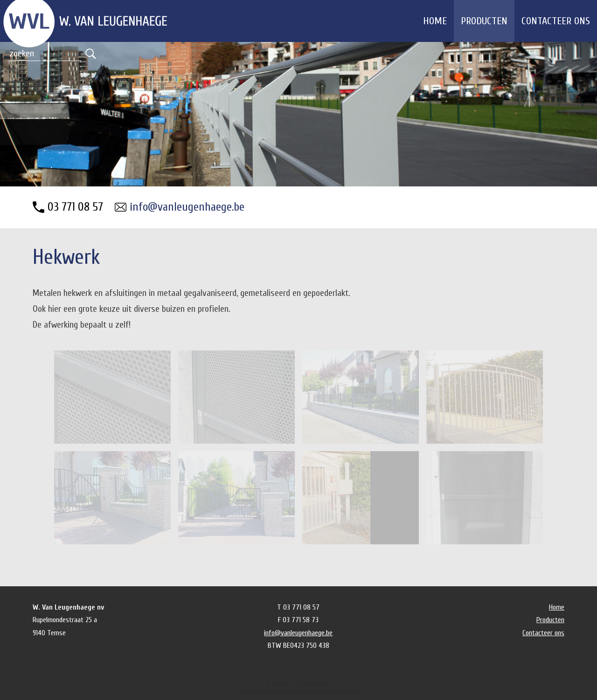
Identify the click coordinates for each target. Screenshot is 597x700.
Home (435, 21)
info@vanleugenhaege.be (187, 207)
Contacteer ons (556, 21)
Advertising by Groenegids (302, 691)
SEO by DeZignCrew (255, 691)
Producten (484, 21)
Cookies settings (345, 691)
